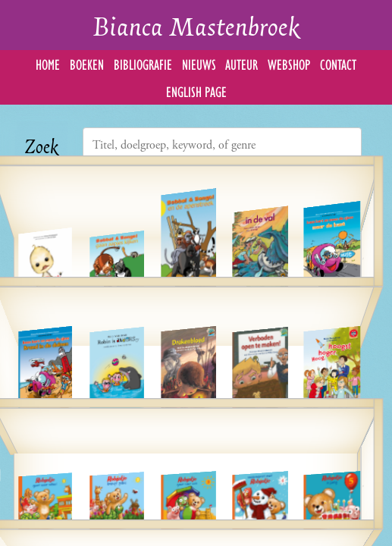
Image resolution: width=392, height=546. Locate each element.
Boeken (87, 63)
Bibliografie (143, 63)
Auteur (241, 63)
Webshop (289, 63)
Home (48, 63)
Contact (338, 63)
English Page (196, 91)
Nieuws (199, 63)
